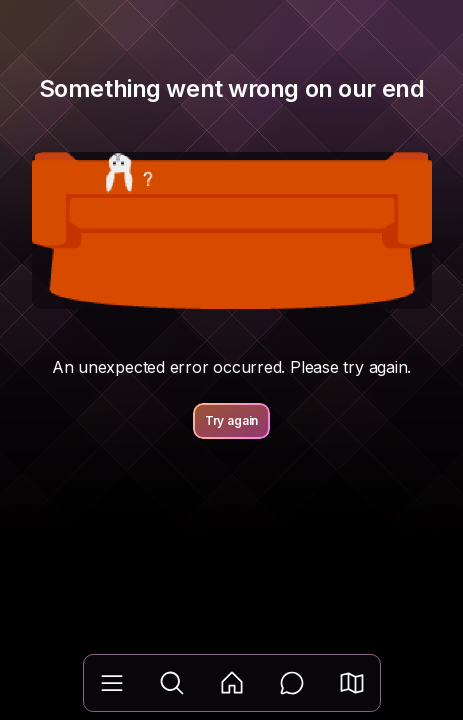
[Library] (112, 683)
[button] (352, 683)
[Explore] (172, 683)
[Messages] (292, 683)
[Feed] (232, 683)
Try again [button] (232, 420)
